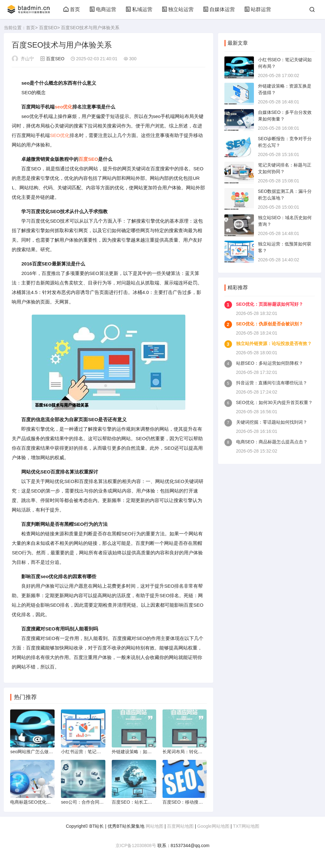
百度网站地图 (180, 826)
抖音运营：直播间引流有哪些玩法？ (272, 383)
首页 (72, 9)
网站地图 (155, 826)
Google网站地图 (213, 826)
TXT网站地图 (246, 826)
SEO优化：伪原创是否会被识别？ (270, 324)
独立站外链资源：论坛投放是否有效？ (274, 343)
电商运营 (103, 9)
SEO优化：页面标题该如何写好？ (270, 304)
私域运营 (139, 9)
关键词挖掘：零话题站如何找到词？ (272, 422)
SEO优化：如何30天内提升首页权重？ (274, 402)
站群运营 (258, 9)
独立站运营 (178, 9)
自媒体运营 (219, 9)
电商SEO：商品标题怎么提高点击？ (272, 442)
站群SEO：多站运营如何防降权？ (270, 363)
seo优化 (63, 107)
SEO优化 (60, 135)
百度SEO (48, 28)
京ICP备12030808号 (136, 845)
